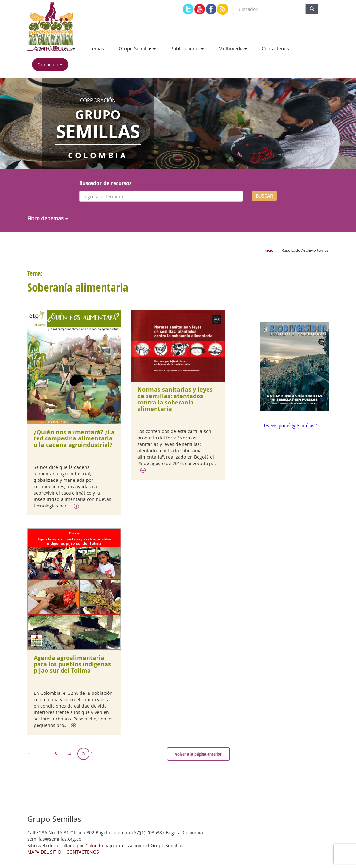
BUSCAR (264, 196)
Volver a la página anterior (198, 754)
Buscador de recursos (105, 183)
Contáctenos (275, 48)
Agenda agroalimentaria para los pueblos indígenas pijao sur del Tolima (72, 664)
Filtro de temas (48, 218)
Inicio (268, 250)
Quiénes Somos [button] (56, 48)
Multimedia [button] (233, 48)
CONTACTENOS (83, 852)
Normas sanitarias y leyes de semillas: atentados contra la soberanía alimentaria (175, 399)
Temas (97, 48)
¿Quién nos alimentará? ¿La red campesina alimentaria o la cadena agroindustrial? (74, 439)
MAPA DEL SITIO (44, 852)
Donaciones (50, 64)
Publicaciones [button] (187, 48)
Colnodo (94, 845)
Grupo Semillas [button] (137, 48)
